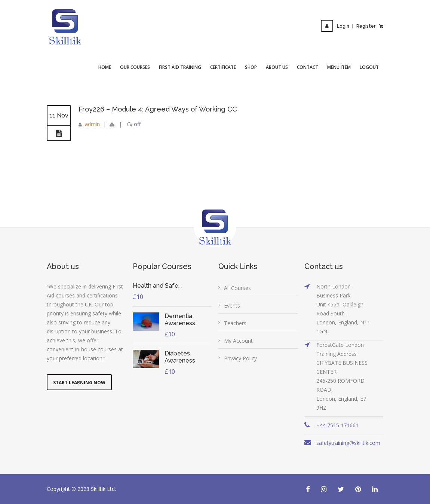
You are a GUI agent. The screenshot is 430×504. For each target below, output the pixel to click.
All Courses (237, 288)
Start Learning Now (79, 383)
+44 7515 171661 (337, 425)
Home (105, 67)
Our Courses (135, 67)
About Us (277, 67)
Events (232, 306)
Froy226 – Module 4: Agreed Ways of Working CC (158, 109)
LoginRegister (348, 26)
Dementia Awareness (180, 320)
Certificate (223, 67)
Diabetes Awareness (180, 357)
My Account (238, 341)
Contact (308, 67)
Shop (251, 67)
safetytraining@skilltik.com (348, 443)
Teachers (235, 323)
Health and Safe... (157, 286)
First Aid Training (180, 67)
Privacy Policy (240, 358)
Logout (369, 67)
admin (92, 124)
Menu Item (339, 67)
